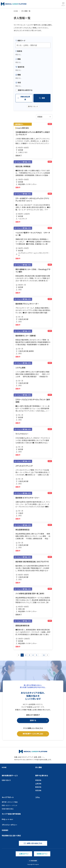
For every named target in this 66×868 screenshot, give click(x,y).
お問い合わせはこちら (33, 843)
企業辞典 (38, 784)
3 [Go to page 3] (29, 655)
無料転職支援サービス (10, 775)
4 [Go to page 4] (33, 655)
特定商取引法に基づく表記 (11, 836)
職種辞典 (38, 787)
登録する (33, 720)
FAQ (8, 819)
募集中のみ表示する (24, 90)
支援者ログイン (42, 854)
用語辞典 (38, 790)
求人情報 (39, 767)
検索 (42, 98)
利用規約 (5, 830)
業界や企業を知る (42, 775)
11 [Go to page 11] (44, 655)
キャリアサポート (8, 797)
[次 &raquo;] (47, 655)
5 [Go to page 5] (37, 655)
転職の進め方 (6, 780)
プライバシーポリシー (9, 825)
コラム (38, 797)
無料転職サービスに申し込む (33, 734)
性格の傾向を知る (8, 809)
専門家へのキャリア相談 (10, 802)
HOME (16, 11)
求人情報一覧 (26, 11)
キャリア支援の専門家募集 (11, 814)
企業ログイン (24, 854)
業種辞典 (38, 780)
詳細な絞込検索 (24, 98)
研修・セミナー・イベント (10, 805)
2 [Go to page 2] (26, 655)
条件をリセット (33, 106)
